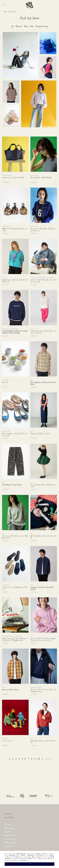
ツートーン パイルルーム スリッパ (15, 588)
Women (19, 26)
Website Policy (11, 843)
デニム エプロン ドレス (40, 434)
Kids (32, 26)
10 (39, 759)
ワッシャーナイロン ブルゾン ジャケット (43, 230)
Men (26, 26)
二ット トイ (7, 741)
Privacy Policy (10, 835)
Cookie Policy (10, 839)
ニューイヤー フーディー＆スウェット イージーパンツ (43, 640)
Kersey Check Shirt (10, 690)
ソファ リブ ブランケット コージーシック (43, 281)
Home (5, 12)
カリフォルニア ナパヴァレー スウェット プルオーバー (15, 640)
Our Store (9, 814)
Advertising (9, 828)
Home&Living (42, 26)
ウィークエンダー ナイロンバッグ (43, 486)
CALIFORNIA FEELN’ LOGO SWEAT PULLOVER (15, 332)
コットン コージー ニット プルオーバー (15, 537)
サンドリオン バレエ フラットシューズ (15, 435)
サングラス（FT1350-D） (41, 178)
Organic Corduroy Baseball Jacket (42, 588)
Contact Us (9, 846)
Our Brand (9, 818)
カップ (5, 382)
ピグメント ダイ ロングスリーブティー (15, 281)
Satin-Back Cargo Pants (12, 485)
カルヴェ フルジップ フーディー (43, 742)
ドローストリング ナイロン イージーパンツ (43, 332)
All (12, 26)
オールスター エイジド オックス (43, 537)
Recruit (7, 832)
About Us (8, 825)
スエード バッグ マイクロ (13, 178)
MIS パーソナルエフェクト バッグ (15, 230)
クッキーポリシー (24, 860)
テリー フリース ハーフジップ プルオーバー (43, 691)
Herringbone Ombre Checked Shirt (43, 383)
